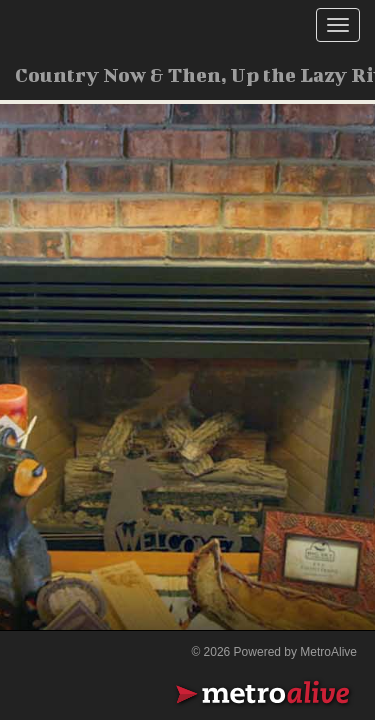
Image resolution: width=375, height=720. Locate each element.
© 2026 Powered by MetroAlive (274, 652)
